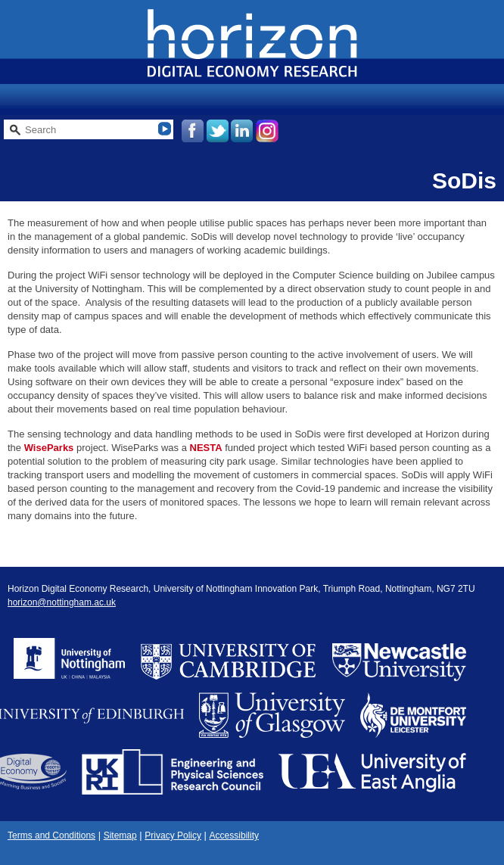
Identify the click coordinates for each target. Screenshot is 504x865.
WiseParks (49, 448)
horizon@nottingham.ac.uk (62, 602)
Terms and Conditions (51, 835)
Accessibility (234, 835)
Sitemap (120, 835)
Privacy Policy (173, 835)
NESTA (206, 448)
